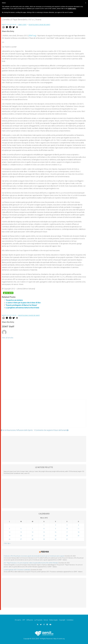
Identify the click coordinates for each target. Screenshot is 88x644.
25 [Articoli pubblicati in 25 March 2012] (78, 536)
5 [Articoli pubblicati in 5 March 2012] (10, 529)
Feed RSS (45, 552)
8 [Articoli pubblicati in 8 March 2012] (44, 529)
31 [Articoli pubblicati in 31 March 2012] (67, 539)
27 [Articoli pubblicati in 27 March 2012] (21, 539)
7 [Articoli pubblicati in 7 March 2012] (32, 529)
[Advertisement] (44, 415)
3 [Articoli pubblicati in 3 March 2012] (67, 525)
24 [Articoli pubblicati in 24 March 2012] (67, 536)
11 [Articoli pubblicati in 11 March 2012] (78, 529)
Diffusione (30, 620)
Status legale (53, 620)
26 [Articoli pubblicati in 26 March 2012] (10, 539)
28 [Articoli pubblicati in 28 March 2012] (32, 539)
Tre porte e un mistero (14, 300)
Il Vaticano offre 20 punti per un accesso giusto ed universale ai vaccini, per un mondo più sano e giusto (34, 556)
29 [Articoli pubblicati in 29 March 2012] (44, 539)
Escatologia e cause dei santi (39, 25)
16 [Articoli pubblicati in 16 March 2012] (56, 532)
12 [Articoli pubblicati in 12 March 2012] (10, 532)
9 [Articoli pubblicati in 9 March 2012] (56, 529)
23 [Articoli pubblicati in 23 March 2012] (56, 536)
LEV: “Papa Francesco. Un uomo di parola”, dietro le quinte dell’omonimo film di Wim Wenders (31, 563)
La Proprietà (38, 620)
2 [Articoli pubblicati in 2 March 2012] (56, 525)
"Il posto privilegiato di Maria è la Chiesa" (21, 305)
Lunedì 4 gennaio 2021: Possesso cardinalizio (17, 570)
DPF (24, 620)
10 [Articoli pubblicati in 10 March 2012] (67, 529)
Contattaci (70, 620)
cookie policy (72, 9)
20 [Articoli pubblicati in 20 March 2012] (21, 536)
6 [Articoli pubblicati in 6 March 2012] (21, 529)
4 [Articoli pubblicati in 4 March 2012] (78, 525)
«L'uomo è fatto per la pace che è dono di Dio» (23, 303)
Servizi (46, 620)
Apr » (9, 543)
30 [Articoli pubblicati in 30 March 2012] (56, 539)
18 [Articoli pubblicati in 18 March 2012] (78, 532)
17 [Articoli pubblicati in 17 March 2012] (67, 532)
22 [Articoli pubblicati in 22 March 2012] (44, 536)
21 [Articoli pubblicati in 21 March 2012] (32, 536)
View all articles (8, 338)
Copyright (62, 620)
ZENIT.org (32, 36)
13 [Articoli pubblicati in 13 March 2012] (21, 532)
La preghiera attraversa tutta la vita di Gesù (22, 308)
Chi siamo (18, 620)
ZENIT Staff (22, 25)
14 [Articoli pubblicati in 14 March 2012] (32, 532)
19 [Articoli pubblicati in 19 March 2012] (10, 536)
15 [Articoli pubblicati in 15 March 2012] (44, 532)
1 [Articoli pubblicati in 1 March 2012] (44, 525)
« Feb (5, 543)
